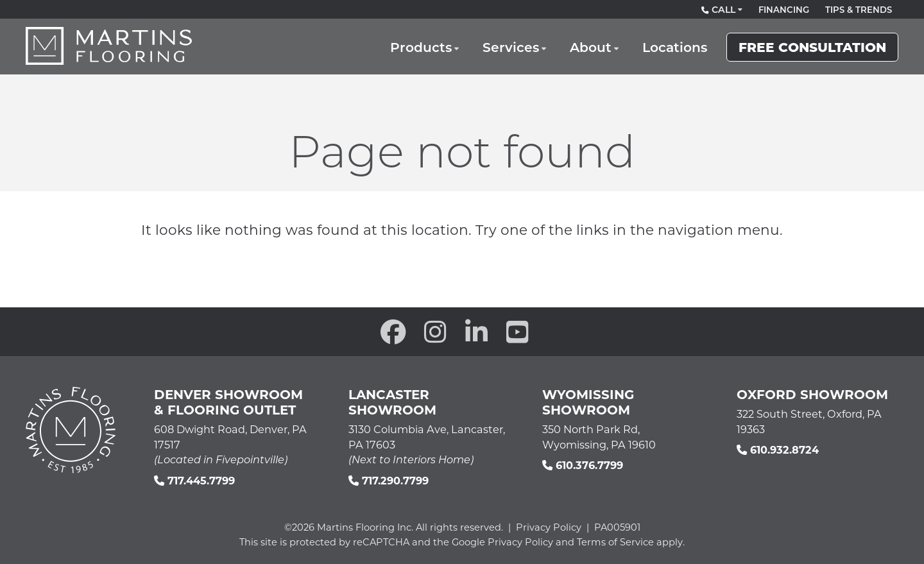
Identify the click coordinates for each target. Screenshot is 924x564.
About (595, 51)
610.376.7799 (583, 465)
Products (431, 51)
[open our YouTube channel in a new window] (518, 331)
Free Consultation (813, 51)
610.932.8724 (778, 449)
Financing (784, 10)
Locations (677, 51)
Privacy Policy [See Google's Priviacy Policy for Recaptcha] (520, 542)
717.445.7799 (194, 480)
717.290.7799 (389, 480)
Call (720, 10)
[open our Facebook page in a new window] (393, 331)
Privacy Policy (549, 527)
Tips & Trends (859, 10)
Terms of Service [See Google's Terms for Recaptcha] (615, 542)
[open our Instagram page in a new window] (435, 331)
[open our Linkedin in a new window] (476, 331)
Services (518, 51)
